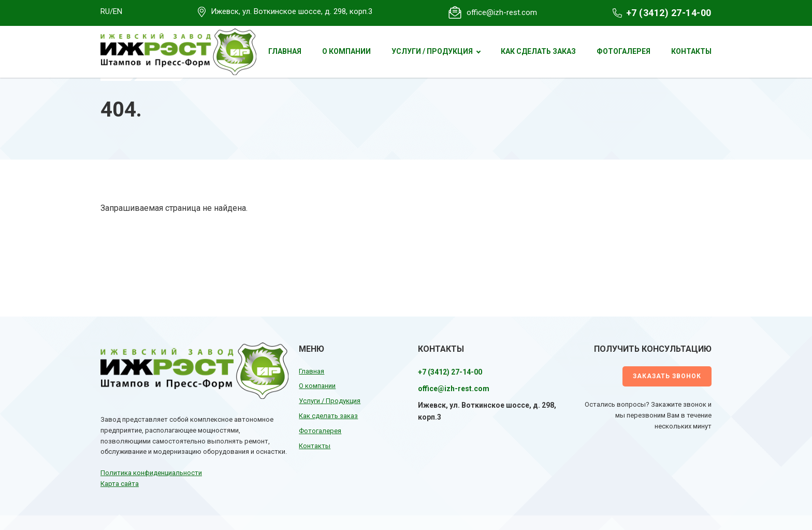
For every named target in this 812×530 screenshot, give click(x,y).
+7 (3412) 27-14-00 (669, 13)
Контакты (691, 51)
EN (118, 11)
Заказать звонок (667, 376)
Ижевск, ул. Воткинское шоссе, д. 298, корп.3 (292, 11)
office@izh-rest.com (502, 12)
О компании (346, 51)
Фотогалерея (624, 51)
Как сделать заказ (538, 51)
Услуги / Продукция (432, 51)
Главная (285, 51)
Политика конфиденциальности (151, 473)
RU (105, 11)
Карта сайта (120, 484)
